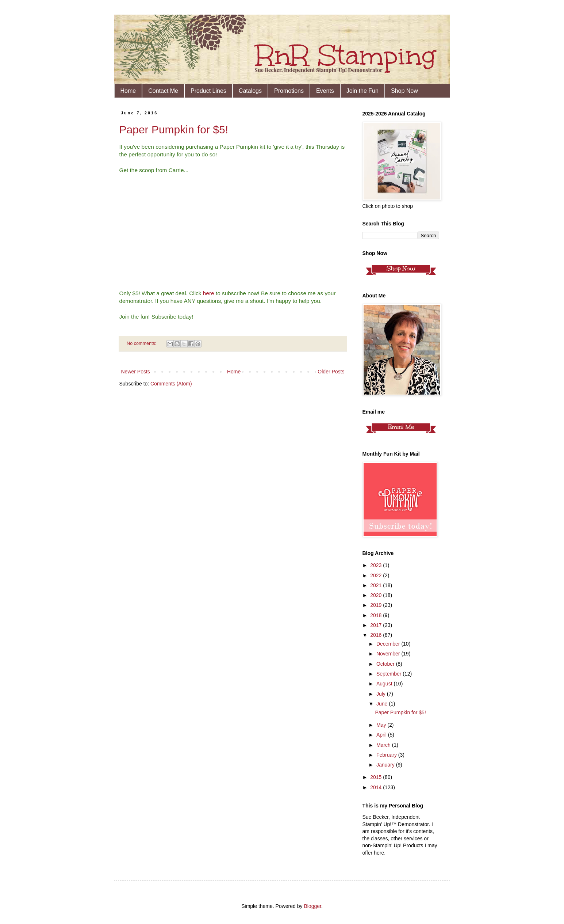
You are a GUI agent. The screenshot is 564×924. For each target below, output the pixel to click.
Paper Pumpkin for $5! (174, 130)
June (383, 704)
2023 (377, 565)
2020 (377, 595)
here (209, 293)
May (382, 725)
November (389, 654)
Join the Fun (362, 91)
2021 (377, 585)
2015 (377, 777)
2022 (377, 575)
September (390, 674)
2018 (377, 615)
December (389, 644)
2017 (377, 625)
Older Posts (331, 372)
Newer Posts (136, 372)
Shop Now (404, 91)
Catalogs (250, 91)
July (382, 694)
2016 (377, 635)
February (387, 755)
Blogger (312, 906)
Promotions (289, 91)
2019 (377, 605)
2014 (377, 787)
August (385, 684)
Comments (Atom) (171, 384)
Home (128, 91)
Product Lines (208, 91)
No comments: (142, 343)
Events (325, 91)
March (384, 745)
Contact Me (163, 91)
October (386, 664)
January (386, 765)
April (382, 735)
